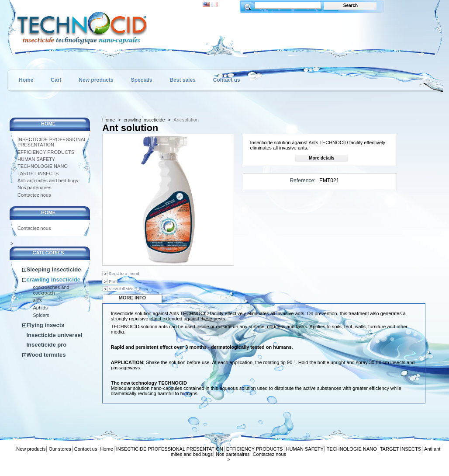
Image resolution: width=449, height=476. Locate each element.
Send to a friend (124, 273)
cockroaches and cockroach (51, 290)
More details (321, 158)
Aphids (41, 308)
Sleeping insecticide (54, 269)
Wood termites (46, 355)
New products (96, 80)
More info (132, 298)
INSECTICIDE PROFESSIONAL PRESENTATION (52, 142)
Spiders (41, 315)
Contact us (227, 80)
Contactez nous (34, 195)
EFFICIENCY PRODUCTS (46, 152)
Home (26, 80)
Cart (56, 80)
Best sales (182, 80)
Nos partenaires (35, 188)
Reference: (302, 181)
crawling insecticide (54, 280)
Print (113, 281)
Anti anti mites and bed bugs (48, 181)
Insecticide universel (55, 335)
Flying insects (46, 325)
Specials (142, 80)
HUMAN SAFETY (36, 159)
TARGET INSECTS (38, 174)
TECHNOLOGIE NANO (43, 166)
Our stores (60, 449)
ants (38, 300)
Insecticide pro (47, 345)
